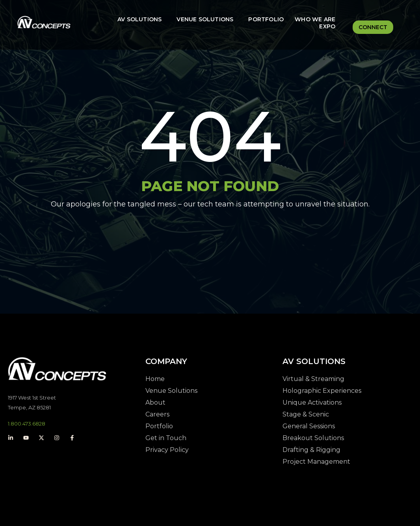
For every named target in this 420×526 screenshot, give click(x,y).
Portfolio (266, 19)
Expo (327, 26)
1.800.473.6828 (27, 424)
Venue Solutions (205, 19)
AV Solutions (139, 19)
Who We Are (315, 19)
